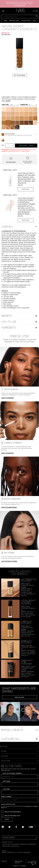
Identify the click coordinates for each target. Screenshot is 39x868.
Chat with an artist (11, 162)
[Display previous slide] (1, 21)
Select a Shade (19, 866)
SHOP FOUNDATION (8, 398)
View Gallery (20, 697)
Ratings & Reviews (12, 730)
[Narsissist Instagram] (3, 827)
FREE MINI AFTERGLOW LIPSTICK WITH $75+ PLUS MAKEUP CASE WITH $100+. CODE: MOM (19, 4)
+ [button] (12, 146)
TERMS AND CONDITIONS (10, 846)
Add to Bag (26, 145)
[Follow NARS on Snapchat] (23, 827)
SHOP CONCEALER (7, 453)
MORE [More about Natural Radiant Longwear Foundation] (8, 101)
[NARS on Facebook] (16, 827)
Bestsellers (14, 21)
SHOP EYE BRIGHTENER (9, 507)
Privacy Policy (28, 806)
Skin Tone (5, 105)
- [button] (7, 146)
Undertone (24, 105)
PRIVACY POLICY (7, 842)
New (6, 21)
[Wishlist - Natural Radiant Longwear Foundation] (35, 29)
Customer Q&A (10, 739)
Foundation (26, 21)
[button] (34, 11)
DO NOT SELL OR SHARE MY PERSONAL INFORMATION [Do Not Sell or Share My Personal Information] (19, 844)
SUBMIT (7, 819)
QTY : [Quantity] (3, 145)
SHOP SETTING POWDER (9, 561)
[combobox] (19, 17)
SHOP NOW (26, 189)
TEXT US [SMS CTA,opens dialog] (4, 861)
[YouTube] (31, 827)
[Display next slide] (38, 21)
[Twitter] (9, 827)
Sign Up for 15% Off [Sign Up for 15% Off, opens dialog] (18, 862)
